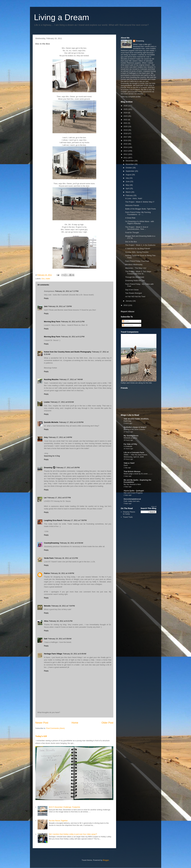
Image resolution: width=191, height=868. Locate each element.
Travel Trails (128, 517)
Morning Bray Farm (52, 322)
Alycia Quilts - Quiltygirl (134, 491)
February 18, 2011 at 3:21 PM (66, 558)
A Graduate (128, 446)
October (129, 168)
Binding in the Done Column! (134, 429)
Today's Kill (41, 736)
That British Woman (132, 471)
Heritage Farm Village (53, 654)
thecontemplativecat (132, 499)
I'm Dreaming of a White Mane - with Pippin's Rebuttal (140, 223)
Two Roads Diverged (134, 293)
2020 (126, 126)
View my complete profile (131, 97)
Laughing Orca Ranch (53, 520)
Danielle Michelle (51, 422)
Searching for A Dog (52, 456)
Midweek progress (131, 438)
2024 (126, 113)
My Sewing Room (131, 436)
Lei (45, 498)
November (130, 164)
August (129, 175)
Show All (154, 507)
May (128, 185)
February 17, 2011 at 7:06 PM (75, 520)
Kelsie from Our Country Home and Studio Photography (68, 352)
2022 (126, 120)
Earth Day (127, 421)
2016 (126, 140)
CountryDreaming (52, 543)
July (127, 178)
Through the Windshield (135, 277)
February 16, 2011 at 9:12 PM (73, 337)
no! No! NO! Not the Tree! (135, 297)
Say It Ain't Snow (132, 290)
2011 (126, 158)
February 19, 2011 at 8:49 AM (75, 654)
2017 (126, 137)
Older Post (107, 723)
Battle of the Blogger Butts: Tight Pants (140, 209)
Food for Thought (132, 232)
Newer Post (42, 723)
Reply (46, 298)
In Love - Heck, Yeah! (134, 198)
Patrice (47, 573)
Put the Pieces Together (58, 821)
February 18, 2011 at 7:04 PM (63, 606)
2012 (126, 154)
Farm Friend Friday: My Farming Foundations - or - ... (138, 213)
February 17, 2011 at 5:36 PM (68, 468)
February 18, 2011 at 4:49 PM (62, 573)
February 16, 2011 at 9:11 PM (73, 322)
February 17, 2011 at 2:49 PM (60, 437)
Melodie (47, 606)
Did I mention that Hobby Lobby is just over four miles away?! (73, 834)
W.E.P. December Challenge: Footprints (64, 807)
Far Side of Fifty (130, 444)
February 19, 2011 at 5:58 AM (60, 639)
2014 (126, 147)
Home (75, 723)
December (130, 161)
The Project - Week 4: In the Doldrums (140, 245)
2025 (126, 109)
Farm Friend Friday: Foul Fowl (137, 261)
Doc (43, 279)
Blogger (106, 860)
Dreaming (48, 468)
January (129, 301)
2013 (126, 151)
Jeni (46, 306)
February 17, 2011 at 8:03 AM (62, 402)
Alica (46, 621)
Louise (47, 402)
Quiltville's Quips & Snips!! (135, 427)
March (128, 192)
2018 (126, 133)
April (128, 188)
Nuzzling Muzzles (51, 379)
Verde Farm (49, 558)
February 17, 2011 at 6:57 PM (59, 498)
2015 (126, 144)
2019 (126, 130)
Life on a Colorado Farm (134, 452)
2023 (126, 116)
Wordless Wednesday (134, 265)
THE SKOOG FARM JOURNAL (136, 419)
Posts (126, 321)
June (128, 181)
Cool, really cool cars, (132, 501)
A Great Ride (130, 218)
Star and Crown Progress (133, 493)
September (130, 171)
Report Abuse (128, 311)
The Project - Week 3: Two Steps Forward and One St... (138, 273)
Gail (46, 639)
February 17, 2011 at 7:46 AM (71, 379)
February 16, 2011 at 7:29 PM (60, 306)
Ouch (126, 465)
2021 (126, 123)
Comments (128, 325)
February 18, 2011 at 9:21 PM (61, 621)
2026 (126, 106)
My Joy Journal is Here (132, 484)
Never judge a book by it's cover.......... (138, 474)
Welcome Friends (132, 205)
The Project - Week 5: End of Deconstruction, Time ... (137, 228)
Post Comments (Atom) (55, 728)
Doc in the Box (131, 242)
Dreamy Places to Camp (129, 513)
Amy (46, 437)
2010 (126, 305)
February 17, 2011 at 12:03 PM (71, 422)
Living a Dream (62, 17)
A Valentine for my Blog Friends (138, 248)
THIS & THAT (129, 463)
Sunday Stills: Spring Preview (137, 252)
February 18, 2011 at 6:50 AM (71, 543)
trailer (48, 279)
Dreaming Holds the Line (135, 281)
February (129, 195)
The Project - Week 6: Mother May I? (140, 202)
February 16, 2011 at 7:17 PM (67, 291)
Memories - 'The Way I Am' (136, 268)
